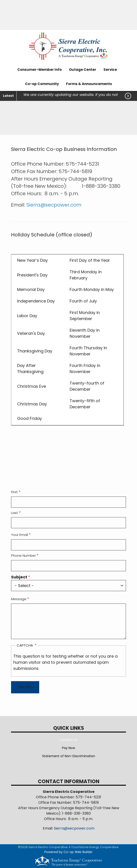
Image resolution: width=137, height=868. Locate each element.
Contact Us (69, 740)
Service (110, 70)
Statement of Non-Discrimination (69, 756)
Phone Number (23, 555)
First (14, 492)
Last (15, 513)
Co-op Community (42, 84)
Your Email (19, 535)
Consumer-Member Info (40, 70)
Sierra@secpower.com (54, 205)
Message (19, 599)
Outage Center (83, 70)
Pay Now (68, 748)
